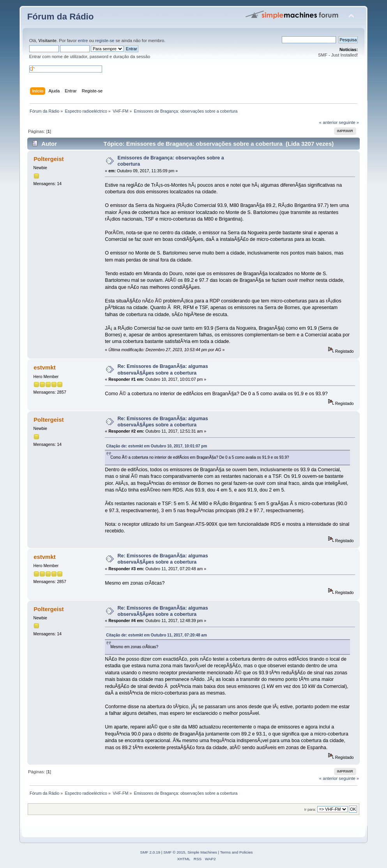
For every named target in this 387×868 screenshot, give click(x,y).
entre (83, 41)
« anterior (328, 122)
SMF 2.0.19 (150, 852)
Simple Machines (202, 852)
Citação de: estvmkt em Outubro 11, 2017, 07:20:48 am (156, 635)
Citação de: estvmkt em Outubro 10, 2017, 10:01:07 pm (156, 446)
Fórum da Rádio (61, 17)
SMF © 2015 (174, 852)
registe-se (105, 41)
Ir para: (310, 809)
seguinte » (349, 122)
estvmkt (45, 367)
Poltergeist (49, 159)
